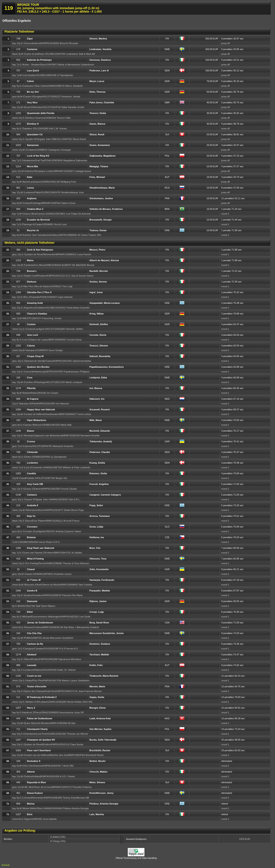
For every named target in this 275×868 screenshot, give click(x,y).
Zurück (6, 865)
